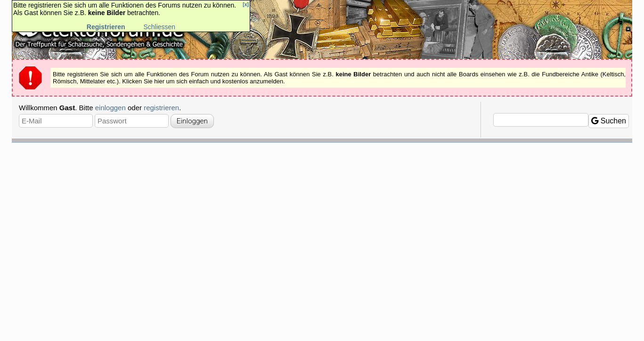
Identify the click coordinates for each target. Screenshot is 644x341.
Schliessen (159, 27)
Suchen (609, 121)
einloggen (110, 108)
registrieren (161, 108)
